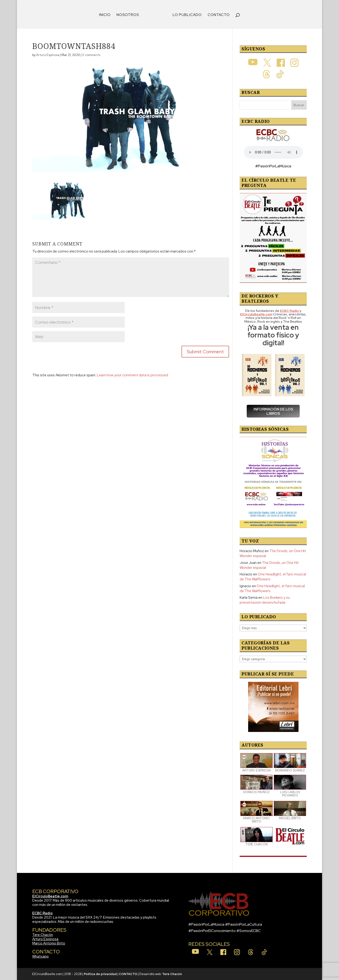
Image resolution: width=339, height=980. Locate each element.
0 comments (91, 55)
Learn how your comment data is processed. (133, 375)
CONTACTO (219, 15)
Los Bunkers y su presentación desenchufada (265, 600)
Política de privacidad (100, 974)
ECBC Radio (42, 913)
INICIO (105, 15)
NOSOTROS (128, 15)
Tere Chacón (43, 935)
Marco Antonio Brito (49, 943)
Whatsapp (40, 956)
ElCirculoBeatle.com (50, 896)
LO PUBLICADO (187, 15)
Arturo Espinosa (48, 55)
